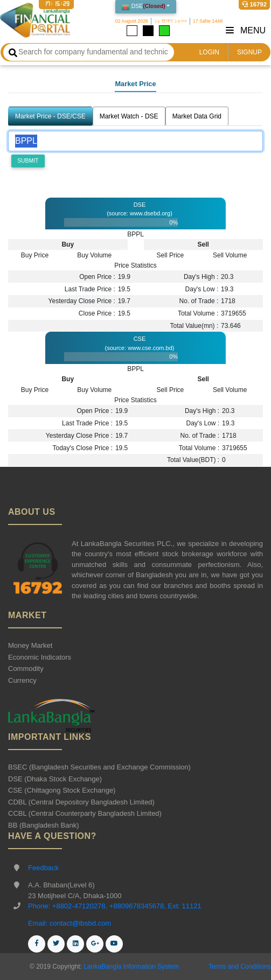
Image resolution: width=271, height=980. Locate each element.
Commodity (26, 668)
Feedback (43, 868)
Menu (246, 30)
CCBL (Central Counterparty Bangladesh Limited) (85, 813)
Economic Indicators (40, 657)
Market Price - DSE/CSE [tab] (50, 116)
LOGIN (209, 52)
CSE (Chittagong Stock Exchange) (62, 790)
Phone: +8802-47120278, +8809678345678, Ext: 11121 (115, 906)
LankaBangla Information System (130, 967)
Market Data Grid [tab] (197, 116)
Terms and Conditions (240, 967)
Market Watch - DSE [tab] (129, 116)
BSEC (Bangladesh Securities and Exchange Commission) (99, 767)
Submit (28, 161)
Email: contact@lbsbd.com (70, 923)
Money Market (30, 645)
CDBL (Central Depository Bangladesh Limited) (81, 802)
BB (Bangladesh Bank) (44, 825)
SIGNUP (249, 52)
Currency (22, 680)
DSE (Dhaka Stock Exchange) (55, 779)
